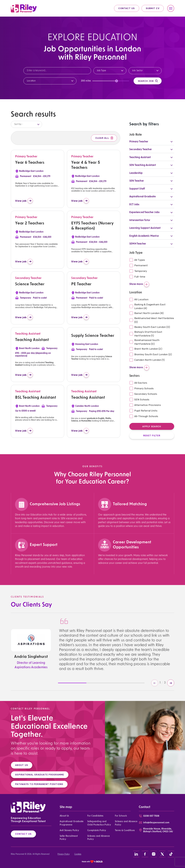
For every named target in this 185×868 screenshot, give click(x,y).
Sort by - (19, 124)
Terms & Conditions (125, 830)
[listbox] (26, 124)
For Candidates (95, 816)
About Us (64, 816)
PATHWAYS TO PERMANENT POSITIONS (35, 784)
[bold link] (92, 862)
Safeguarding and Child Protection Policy (99, 823)
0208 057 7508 (151, 816)
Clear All (104, 138)
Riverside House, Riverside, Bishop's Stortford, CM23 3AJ (158, 830)
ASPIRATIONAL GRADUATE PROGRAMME (36, 775)
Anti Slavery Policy (69, 830)
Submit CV (153, 8)
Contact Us (127, 8)
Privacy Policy (64, 854)
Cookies (78, 854)
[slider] (116, 81)
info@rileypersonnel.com (156, 823)
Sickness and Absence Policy (126, 823)
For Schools (121, 816)
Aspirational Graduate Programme (72, 823)
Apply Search (152, 426)
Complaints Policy (97, 830)
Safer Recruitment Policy (69, 838)
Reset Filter (152, 436)
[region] (51, 525)
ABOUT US (18, 765)
